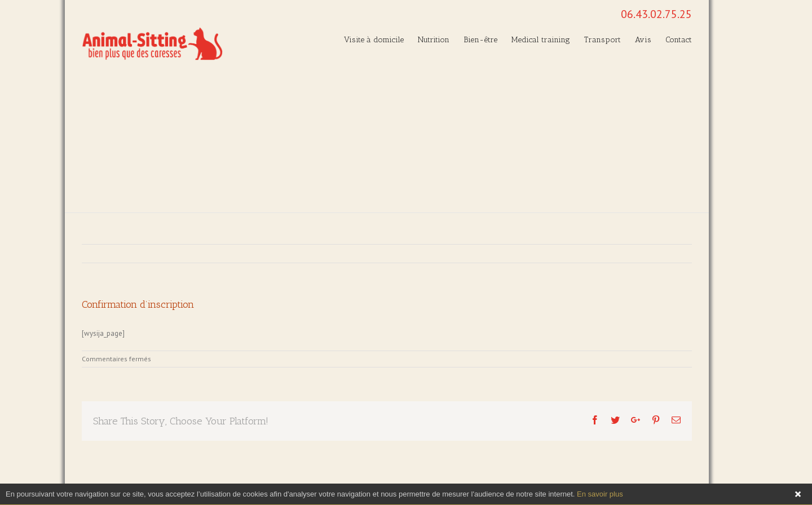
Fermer (798, 494)
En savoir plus (600, 494)
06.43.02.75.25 (656, 14)
